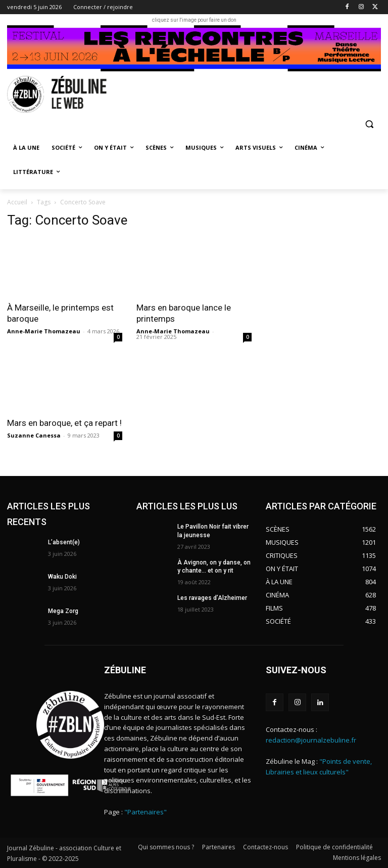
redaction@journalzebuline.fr (311, 740)
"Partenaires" (145, 812)
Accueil (17, 202)
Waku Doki (62, 577)
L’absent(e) (64, 542)
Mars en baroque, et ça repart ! (64, 423)
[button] (369, 124)
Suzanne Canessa (34, 435)
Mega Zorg (63, 611)
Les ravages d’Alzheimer (212, 598)
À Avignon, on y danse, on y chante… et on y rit (214, 567)
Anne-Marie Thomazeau (44, 331)
